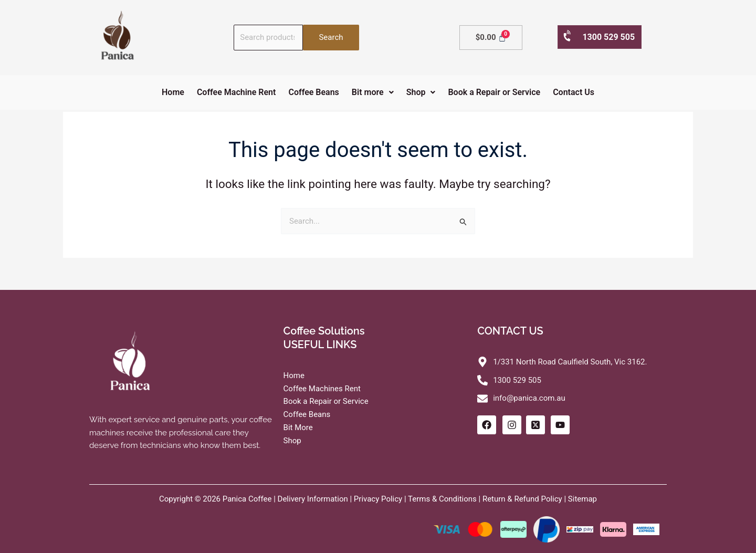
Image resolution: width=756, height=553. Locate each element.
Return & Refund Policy (522, 499)
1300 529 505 (598, 36)
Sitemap (582, 499)
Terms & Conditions (442, 499)
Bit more (373, 92)
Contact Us (574, 92)
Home (173, 92)
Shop (421, 92)
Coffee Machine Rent (237, 92)
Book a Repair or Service (494, 92)
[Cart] (491, 38)
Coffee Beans (313, 92)
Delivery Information (313, 499)
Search (331, 37)
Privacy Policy (378, 499)
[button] (373, 92)
